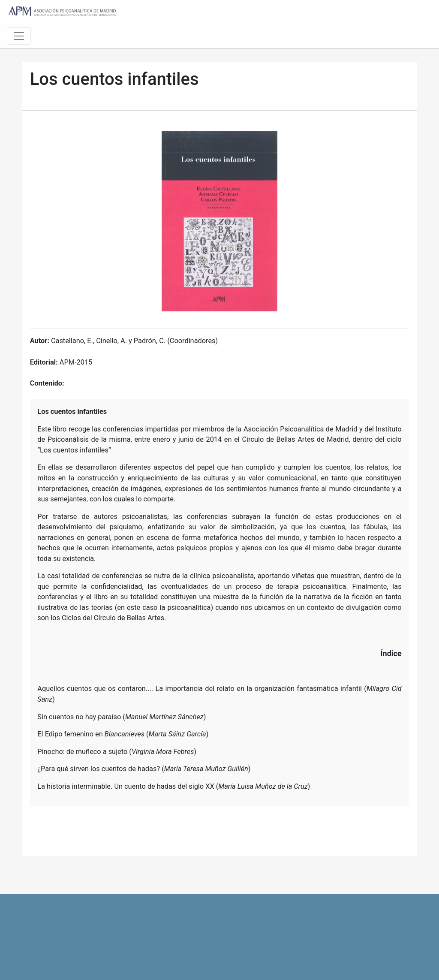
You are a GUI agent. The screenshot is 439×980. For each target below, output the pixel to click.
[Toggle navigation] (19, 36)
